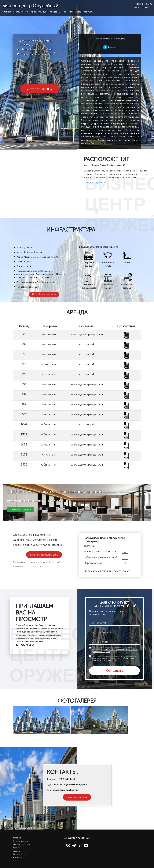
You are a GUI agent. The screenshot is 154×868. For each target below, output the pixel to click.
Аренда (53, 12)
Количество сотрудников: (100, 551)
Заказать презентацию (44, 555)
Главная (7, 12)
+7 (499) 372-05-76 (142, 4)
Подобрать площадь (44, 294)
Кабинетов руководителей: (101, 557)
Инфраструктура (39, 12)
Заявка (63, 12)
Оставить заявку (40, 89)
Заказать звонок (141, 7)
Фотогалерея (75, 12)
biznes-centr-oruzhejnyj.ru (65, 790)
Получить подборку (21, 509)
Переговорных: (93, 563)
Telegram (110, 47)
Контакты (88, 12)
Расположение (21, 12)
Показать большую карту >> (95, 183)
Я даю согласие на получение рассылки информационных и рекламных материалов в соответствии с (115, 658)
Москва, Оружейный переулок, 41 (71, 785)
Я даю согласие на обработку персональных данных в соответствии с (114, 650)
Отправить (115, 671)
